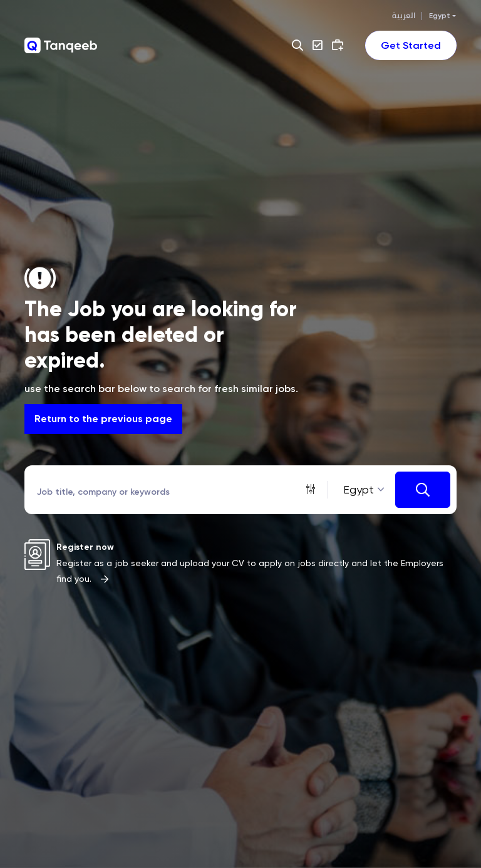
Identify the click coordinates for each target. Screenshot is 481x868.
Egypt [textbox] (359, 489)
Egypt (440, 16)
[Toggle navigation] (411, 45)
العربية (404, 16)
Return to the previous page (103, 419)
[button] (299, 45)
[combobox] (362, 490)
